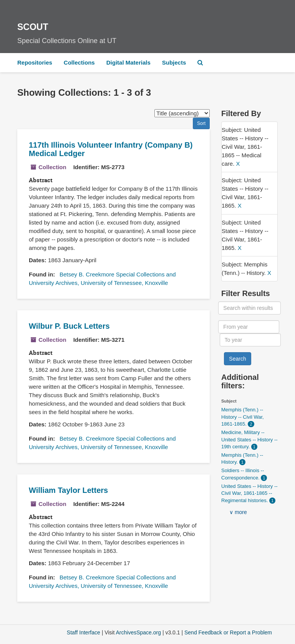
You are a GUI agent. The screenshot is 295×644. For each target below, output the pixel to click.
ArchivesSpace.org (138, 632)
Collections (79, 62)
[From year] (249, 327)
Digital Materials (128, 62)
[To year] (250, 340)
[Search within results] (249, 308)
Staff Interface (84, 632)
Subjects (174, 62)
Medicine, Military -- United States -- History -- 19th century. (249, 439)
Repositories (35, 62)
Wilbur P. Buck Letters (69, 326)
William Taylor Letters (68, 490)
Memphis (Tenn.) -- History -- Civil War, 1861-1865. (243, 417)
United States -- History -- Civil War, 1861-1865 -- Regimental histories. (249, 493)
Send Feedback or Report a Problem (228, 632)
